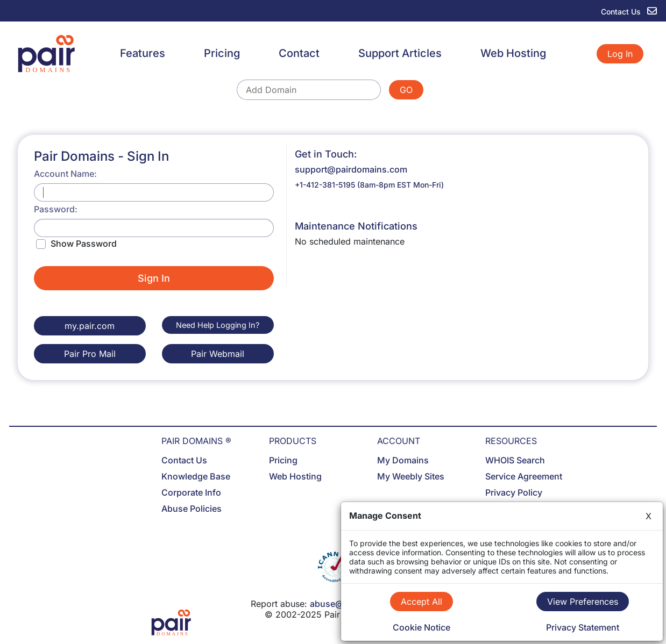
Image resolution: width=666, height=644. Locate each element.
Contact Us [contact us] (629, 12)
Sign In (154, 278)
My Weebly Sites (411, 476)
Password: (56, 209)
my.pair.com (90, 326)
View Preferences (583, 602)
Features (143, 53)
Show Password (84, 244)
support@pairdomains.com (351, 169)
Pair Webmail (218, 354)
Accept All (421, 602)
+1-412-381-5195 (325, 185)
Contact (299, 53)
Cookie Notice (421, 627)
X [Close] (649, 516)
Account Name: (65, 174)
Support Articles (400, 53)
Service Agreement (524, 476)
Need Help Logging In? (218, 325)
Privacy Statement (583, 627)
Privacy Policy (514, 492)
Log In (620, 54)
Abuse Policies (192, 509)
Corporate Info (191, 492)
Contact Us (184, 460)
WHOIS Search (515, 460)
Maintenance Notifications (356, 226)
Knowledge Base (196, 476)
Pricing (222, 53)
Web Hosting (513, 53)
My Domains (403, 460)
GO (406, 90)
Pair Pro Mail (90, 354)
